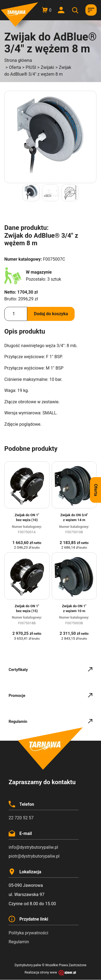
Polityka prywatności (28, 933)
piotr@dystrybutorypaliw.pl (34, 856)
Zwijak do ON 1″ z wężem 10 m (74, 608)
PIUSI (31, 67)
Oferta (15, 67)
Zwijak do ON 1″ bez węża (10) (27, 517)
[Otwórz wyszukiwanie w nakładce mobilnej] (76, 10)
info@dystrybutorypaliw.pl (33, 847)
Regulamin (19, 942)
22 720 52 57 (21, 818)
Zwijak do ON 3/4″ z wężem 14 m (74, 517)
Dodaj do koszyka (51, 314)
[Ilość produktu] (16, 314)
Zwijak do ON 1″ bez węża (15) (27, 608)
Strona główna (18, 60)
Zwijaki (47, 67)
